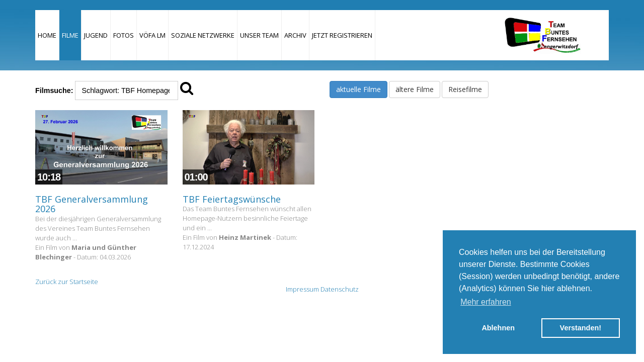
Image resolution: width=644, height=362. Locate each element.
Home (47, 35)
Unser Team (259, 35)
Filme (70, 35)
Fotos (124, 35)
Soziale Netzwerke (203, 35)
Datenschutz (340, 289)
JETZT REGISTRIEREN (342, 35)
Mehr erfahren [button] (486, 302)
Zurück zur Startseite (67, 282)
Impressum (302, 289)
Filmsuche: (54, 90)
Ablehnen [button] (498, 328)
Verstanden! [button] (581, 328)
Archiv (295, 35)
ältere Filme (415, 89)
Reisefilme (465, 89)
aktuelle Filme (358, 89)
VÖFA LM (152, 35)
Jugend (96, 35)
